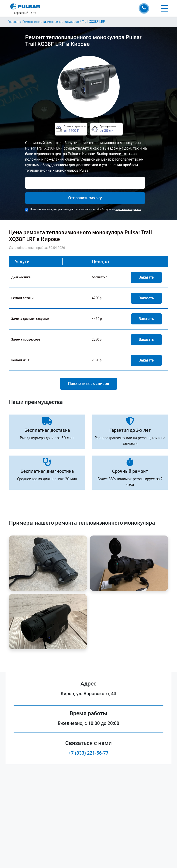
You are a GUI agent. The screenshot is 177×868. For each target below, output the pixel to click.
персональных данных (128, 209)
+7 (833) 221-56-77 (88, 753)
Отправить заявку (85, 198)
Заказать (146, 277)
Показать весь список (89, 384)
